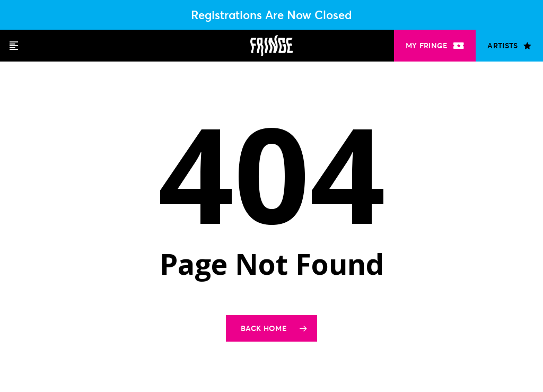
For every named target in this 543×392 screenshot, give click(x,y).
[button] (14, 46)
